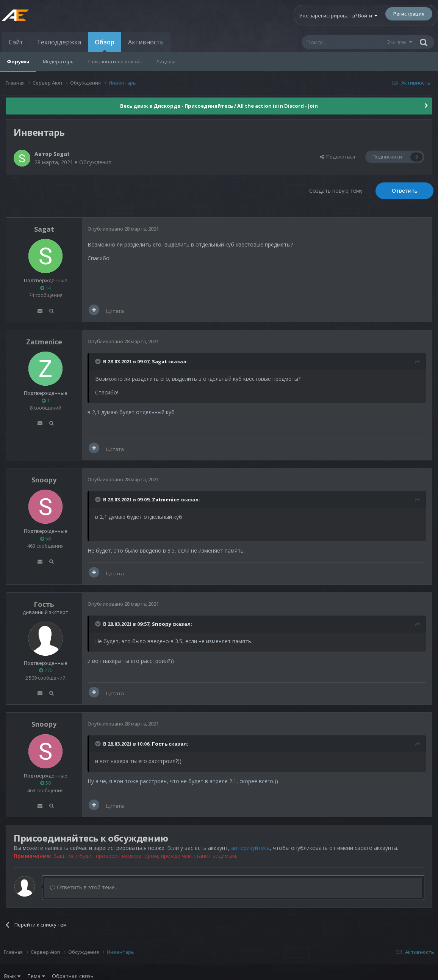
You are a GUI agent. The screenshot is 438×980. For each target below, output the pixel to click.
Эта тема (397, 42)
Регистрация (409, 14)
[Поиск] (344, 42)
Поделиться (337, 157)
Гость (44, 604)
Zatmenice (44, 342)
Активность (146, 42)
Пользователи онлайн (115, 61)
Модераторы (59, 61)
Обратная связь (73, 976)
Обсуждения (95, 162)
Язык (12, 976)
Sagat (62, 154)
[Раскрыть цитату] (99, 361)
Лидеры (166, 61)
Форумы (18, 61)
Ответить (405, 191)
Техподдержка (59, 42)
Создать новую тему (336, 191)
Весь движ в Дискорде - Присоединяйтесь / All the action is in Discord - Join (219, 106)
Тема (36, 976)
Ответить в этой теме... (84, 887)
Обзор (105, 45)
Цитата (115, 311)
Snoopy (44, 480)
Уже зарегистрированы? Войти (338, 16)
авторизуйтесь (250, 848)
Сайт (16, 42)
